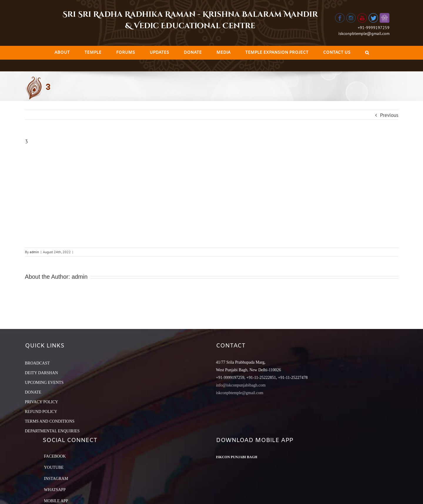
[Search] (367, 53)
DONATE (33, 392)
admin (34, 252)
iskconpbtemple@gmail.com (364, 33)
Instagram (56, 479)
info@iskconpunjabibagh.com (241, 385)
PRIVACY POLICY (42, 402)
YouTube (54, 467)
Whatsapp (55, 490)
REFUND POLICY (41, 412)
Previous (389, 115)
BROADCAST (37, 363)
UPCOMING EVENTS (44, 383)
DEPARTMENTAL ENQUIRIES (52, 431)
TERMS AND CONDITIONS (50, 421)
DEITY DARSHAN (42, 373)
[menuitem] (62, 53)
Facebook (55, 456)
